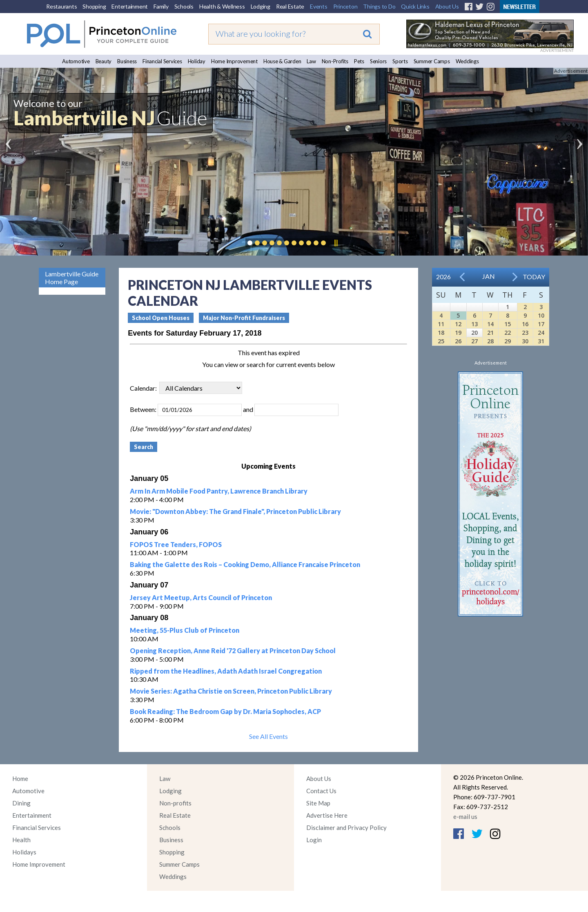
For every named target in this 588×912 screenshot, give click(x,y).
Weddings (467, 61)
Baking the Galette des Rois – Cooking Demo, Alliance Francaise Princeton (245, 564)
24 (541, 333)
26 (458, 341)
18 (441, 333)
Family (161, 6)
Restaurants (61, 6)
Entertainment (130, 6)
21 (490, 333)
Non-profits (175, 803)
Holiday (197, 61)
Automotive (76, 61)
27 (474, 341)
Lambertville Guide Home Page (72, 278)
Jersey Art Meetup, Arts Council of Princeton (201, 597)
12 (458, 324)
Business (127, 61)
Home (20, 779)
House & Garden (282, 61)
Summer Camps (432, 61)
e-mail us (465, 816)
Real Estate (290, 6)
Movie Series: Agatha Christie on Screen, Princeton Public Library (231, 691)
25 (441, 341)
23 (525, 333)
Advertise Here (327, 815)
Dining (21, 803)
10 (541, 315)
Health (21, 840)
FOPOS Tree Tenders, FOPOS (176, 544)
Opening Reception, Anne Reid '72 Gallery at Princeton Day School (233, 651)
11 (441, 324)
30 (525, 341)
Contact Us (321, 791)
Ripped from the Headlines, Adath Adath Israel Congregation (226, 671)
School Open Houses (161, 318)
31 (541, 341)
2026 (443, 277)
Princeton (345, 6)
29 (508, 341)
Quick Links (415, 6)
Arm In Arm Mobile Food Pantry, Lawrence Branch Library (219, 491)
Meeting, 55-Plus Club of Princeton (185, 630)
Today (534, 277)
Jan (489, 276)
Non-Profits (335, 61)
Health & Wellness (222, 6)
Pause (336, 243)
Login (314, 840)
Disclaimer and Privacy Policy (346, 827)
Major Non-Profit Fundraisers (244, 318)
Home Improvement (234, 61)
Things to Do (379, 6)
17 (541, 324)
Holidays (24, 852)
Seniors (378, 61)
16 (525, 324)
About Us (447, 6)
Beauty (104, 61)
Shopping (94, 6)
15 (508, 324)
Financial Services (162, 61)
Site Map (318, 803)
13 (474, 324)
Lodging (261, 6)
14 (490, 324)
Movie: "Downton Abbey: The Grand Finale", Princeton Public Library (235, 511)
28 (490, 341)
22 (508, 333)
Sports (400, 61)
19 (458, 333)
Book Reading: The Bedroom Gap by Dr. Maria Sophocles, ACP (225, 711)
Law (311, 61)
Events (319, 6)
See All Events (268, 736)
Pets (359, 61)
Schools (184, 6)
